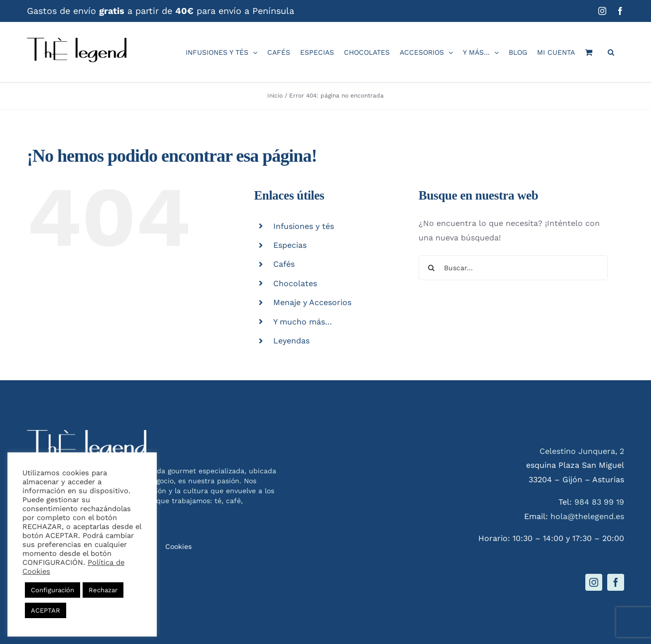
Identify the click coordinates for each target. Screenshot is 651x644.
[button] (611, 52)
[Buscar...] (513, 268)
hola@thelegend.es (587, 516)
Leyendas (291, 341)
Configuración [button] (53, 590)
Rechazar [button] (103, 590)
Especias (290, 245)
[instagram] (594, 582)
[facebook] (616, 582)
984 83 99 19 (599, 502)
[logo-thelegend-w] (87, 434)
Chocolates (295, 283)
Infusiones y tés (304, 226)
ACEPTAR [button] (46, 610)
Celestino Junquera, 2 (582, 451)
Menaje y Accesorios (312, 302)
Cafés (284, 264)
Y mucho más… (303, 322)
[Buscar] (431, 268)
